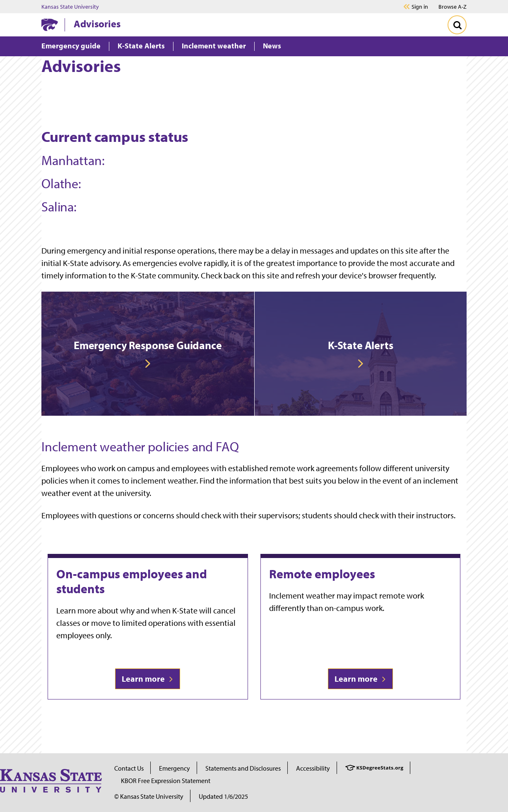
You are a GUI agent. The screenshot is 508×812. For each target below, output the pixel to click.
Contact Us (129, 768)
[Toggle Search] (457, 25)
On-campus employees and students (132, 581)
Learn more (148, 679)
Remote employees (322, 574)
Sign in (420, 7)
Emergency (175, 768)
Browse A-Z (453, 7)
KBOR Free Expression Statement (166, 781)
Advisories (97, 24)
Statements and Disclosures (243, 768)
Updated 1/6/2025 (223, 796)
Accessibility (313, 768)
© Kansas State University (149, 796)
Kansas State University (70, 7)
